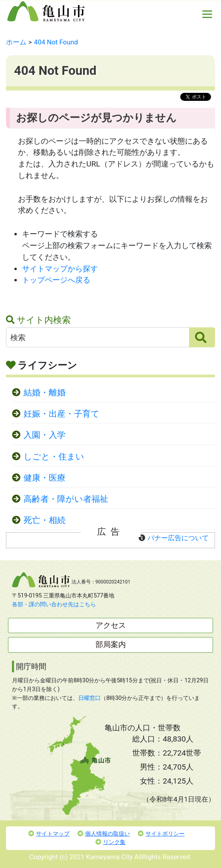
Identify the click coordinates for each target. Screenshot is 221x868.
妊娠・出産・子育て (62, 414)
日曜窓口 (90, 698)
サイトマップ (49, 834)
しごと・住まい (54, 457)
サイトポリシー (161, 834)
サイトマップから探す (60, 269)
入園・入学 (45, 435)
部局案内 (111, 644)
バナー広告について (178, 538)
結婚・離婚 (45, 393)
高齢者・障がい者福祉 (66, 499)
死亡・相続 (45, 520)
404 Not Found (56, 42)
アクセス (111, 625)
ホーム (16, 42)
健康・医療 (45, 478)
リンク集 (110, 842)
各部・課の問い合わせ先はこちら (54, 604)
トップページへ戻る (56, 280)
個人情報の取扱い (104, 834)
